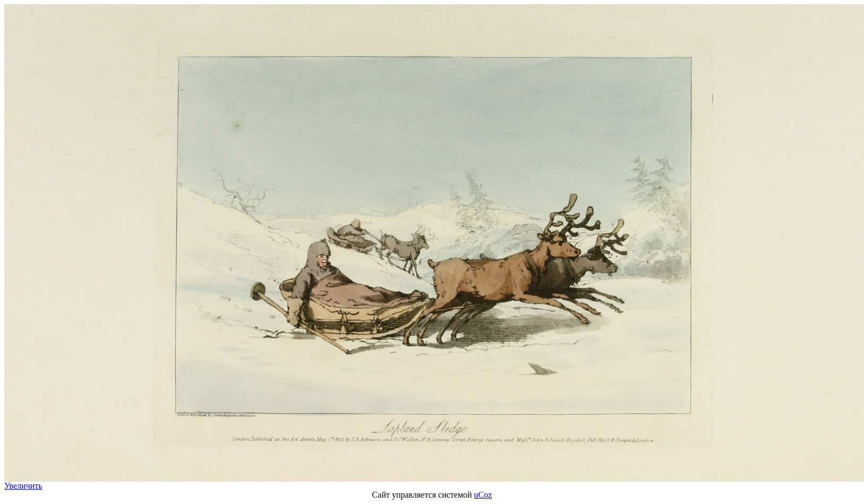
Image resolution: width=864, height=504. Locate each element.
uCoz (483, 495)
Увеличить (23, 486)
